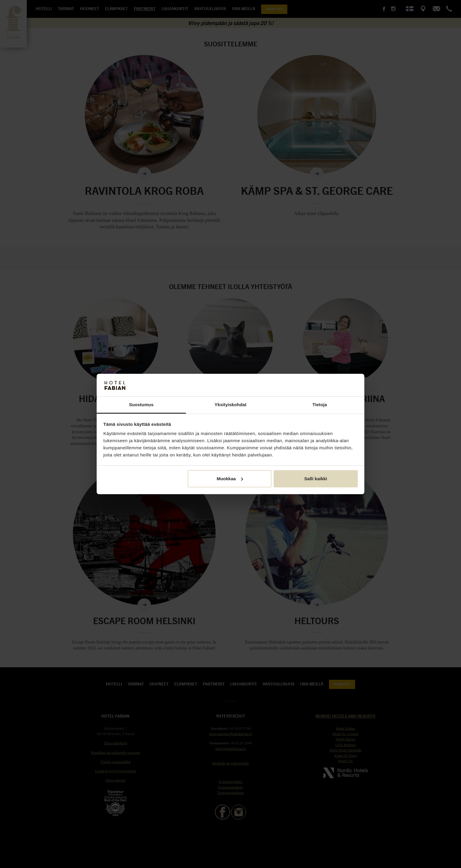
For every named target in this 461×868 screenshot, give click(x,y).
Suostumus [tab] (141, 405)
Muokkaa (230, 479)
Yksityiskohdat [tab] (230, 405)
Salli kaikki (316, 479)
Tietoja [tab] (320, 405)
